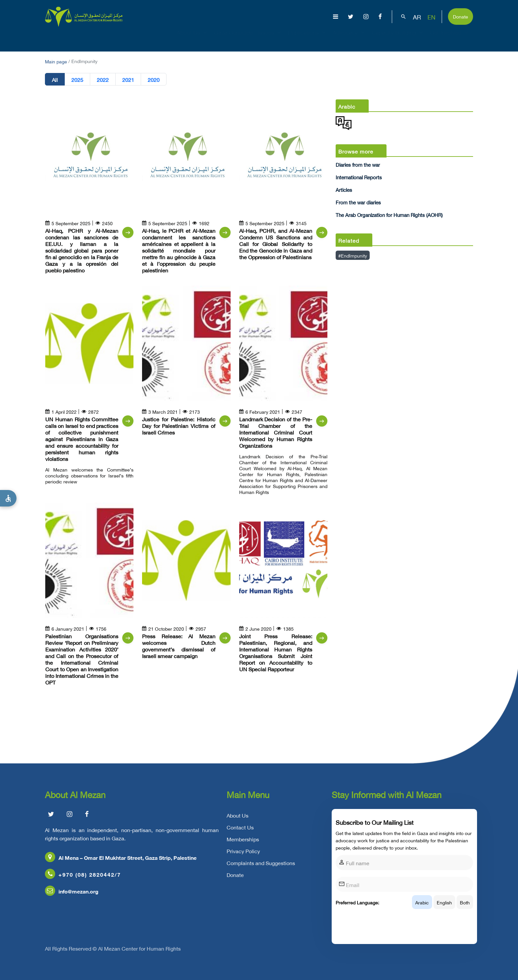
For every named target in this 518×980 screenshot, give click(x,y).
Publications (308, 38)
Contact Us (240, 833)
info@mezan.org (72, 897)
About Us (193, 38)
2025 (77, 79)
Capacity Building (398, 38)
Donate (461, 16)
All (55, 79)
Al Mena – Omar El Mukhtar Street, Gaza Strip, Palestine (121, 863)
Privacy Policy (243, 857)
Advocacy (350, 38)
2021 (128, 79)
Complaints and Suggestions (261, 868)
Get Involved (450, 38)
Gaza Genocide (233, 38)
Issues (270, 38)
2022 (103, 79)
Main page (56, 61)
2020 (154, 79)
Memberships (243, 845)
